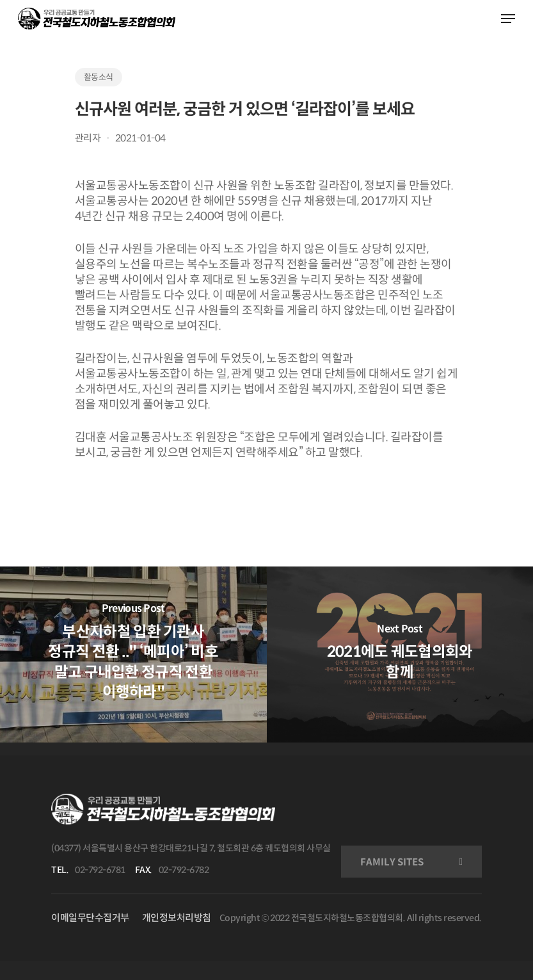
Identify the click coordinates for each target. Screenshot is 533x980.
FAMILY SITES (392, 862)
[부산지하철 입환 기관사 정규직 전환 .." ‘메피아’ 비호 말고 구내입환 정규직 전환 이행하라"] (133, 654)
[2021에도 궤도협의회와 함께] (400, 654)
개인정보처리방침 (177, 918)
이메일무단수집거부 (90, 918)
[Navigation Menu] (508, 19)
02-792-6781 (100, 870)
